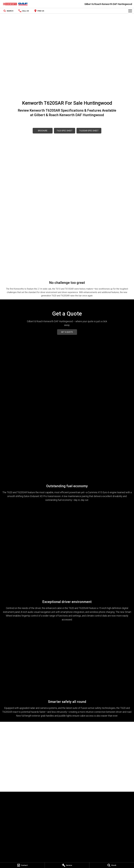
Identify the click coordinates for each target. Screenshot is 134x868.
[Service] (67, 865)
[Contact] (22, 865)
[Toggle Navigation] (130, 11)
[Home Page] (15, 4)
